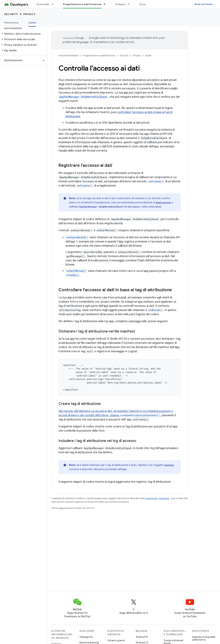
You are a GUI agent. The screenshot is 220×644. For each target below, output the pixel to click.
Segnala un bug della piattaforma (204, 638)
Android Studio (204, 4)
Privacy (30, 14)
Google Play (147, 4)
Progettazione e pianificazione (99, 56)
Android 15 (142, 637)
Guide (148, 56)
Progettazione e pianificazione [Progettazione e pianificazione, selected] (82, 4)
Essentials (43, 4)
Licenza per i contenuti (157, 498)
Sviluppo (120, 4)
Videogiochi (86, 637)
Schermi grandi (116, 640)
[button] (23, 34)
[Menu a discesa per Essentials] (54, 4)
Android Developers (69, 56)
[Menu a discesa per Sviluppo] (130, 4)
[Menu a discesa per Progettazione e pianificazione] (106, 4)
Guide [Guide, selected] (32, 23)
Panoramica (11, 23)
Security (11, 14)
